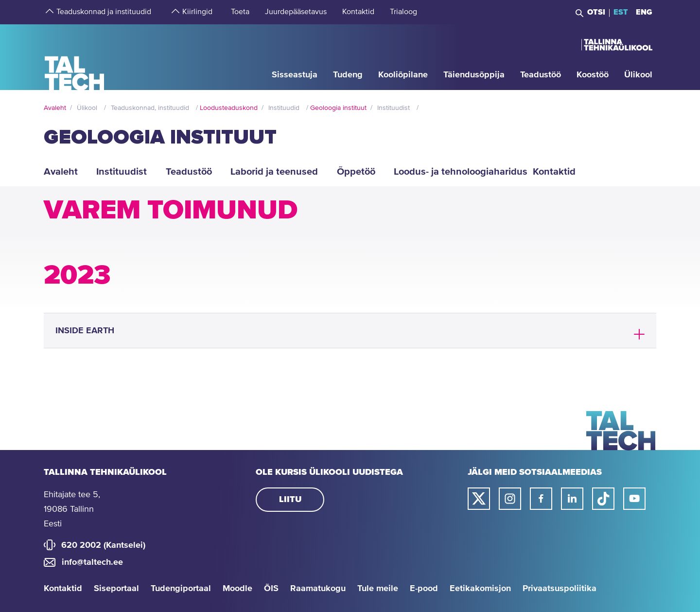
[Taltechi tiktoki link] (603, 499)
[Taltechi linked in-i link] (572, 499)
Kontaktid (63, 589)
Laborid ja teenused (274, 172)
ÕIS (271, 589)
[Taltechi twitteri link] (479, 499)
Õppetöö (356, 172)
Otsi (596, 12)
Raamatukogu (318, 589)
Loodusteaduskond (229, 108)
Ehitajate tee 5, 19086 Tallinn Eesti (72, 509)
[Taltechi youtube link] (634, 499)
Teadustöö (189, 172)
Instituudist (394, 108)
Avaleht (55, 108)
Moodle (237, 589)
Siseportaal (116, 589)
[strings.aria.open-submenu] (49, 12)
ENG (644, 12)
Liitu (290, 500)
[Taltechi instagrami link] (510, 499)
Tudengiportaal (181, 589)
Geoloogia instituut (338, 108)
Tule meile (378, 589)
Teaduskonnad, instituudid (150, 108)
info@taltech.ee (92, 562)
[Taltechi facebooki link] (541, 499)
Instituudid (284, 108)
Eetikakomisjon (480, 589)
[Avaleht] (75, 57)
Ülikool (87, 108)
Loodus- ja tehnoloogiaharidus (457, 172)
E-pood (424, 589)
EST (621, 12)
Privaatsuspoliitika (560, 589)
